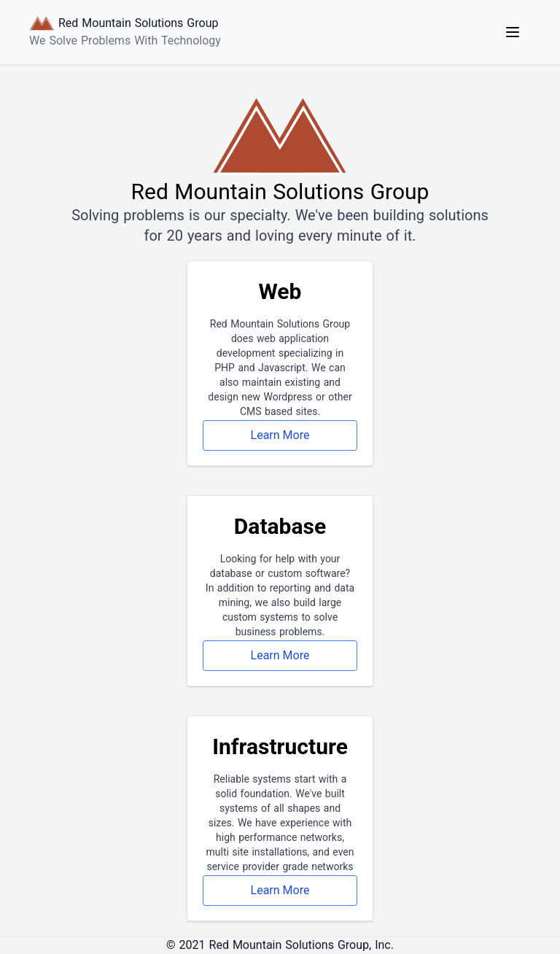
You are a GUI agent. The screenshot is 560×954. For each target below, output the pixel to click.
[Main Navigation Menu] (513, 32)
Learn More (280, 435)
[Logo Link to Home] (125, 32)
